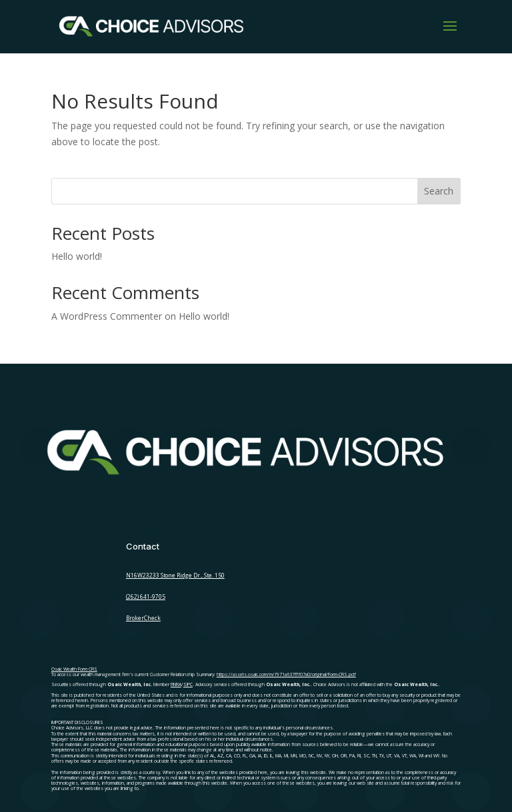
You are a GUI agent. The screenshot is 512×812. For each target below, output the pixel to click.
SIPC (188, 684)
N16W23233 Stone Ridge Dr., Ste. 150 (175, 575)
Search (439, 191)
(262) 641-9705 (146, 597)
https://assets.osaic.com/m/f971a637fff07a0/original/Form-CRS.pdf (286, 674)
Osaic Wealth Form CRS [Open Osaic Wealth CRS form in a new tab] (74, 669)
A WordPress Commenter (107, 316)
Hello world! (77, 256)
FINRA (176, 684)
